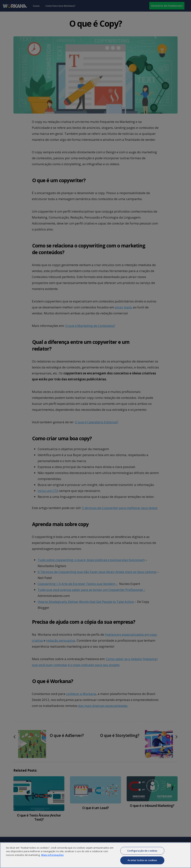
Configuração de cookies (142, 853)
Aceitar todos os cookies (142, 862)
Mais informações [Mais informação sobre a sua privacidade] (52, 857)
